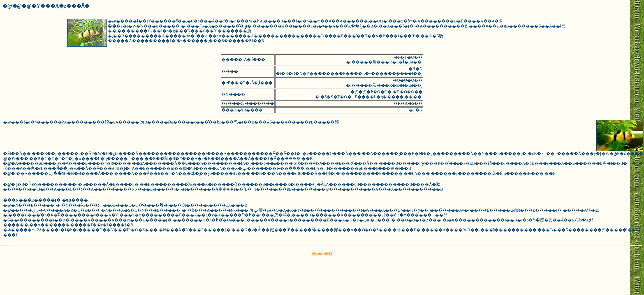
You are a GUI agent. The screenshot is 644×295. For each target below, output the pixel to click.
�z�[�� (322, 253)
